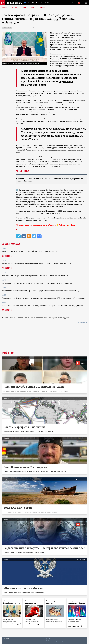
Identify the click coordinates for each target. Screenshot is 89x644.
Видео (24, 8)
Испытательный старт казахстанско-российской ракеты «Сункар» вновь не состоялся (35, 276)
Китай (32, 28)
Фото (33, 8)
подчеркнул (66, 81)
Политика (47, 28)
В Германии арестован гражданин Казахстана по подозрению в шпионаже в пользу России (37, 283)
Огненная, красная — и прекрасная (33, 602)
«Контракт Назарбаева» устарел (12, 602)
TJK (34, 3)
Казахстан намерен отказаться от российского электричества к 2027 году (30, 251)
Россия (27, 28)
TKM (38, 3)
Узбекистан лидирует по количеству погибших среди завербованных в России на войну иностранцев (41, 291)
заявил (76, 42)
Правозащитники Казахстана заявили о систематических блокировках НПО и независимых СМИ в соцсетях (43, 298)
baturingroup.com (58, 642)
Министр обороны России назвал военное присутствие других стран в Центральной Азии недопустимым (43, 306)
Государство (17, 28)
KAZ (25, 3)
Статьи (15, 8)
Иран (23, 28)
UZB (43, 3)
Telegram (63, 225)
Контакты (6, 639)
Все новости (83, 323)
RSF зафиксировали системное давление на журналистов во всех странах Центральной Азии (38, 264)
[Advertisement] (44, 338)
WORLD (49, 3)
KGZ (29, 3)
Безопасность (39, 28)
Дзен (73, 225)
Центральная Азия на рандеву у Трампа (76, 602)
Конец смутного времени (53, 602)
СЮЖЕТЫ (43, 8)
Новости (5, 8)
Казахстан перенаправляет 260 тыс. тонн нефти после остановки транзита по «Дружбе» (36, 318)
